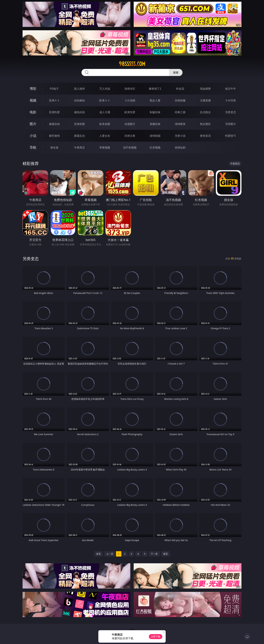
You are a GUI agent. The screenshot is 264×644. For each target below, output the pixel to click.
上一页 (110, 554)
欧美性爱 (130, 112)
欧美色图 (105, 124)
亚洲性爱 (54, 112)
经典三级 (180, 112)
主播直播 (205, 100)
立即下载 (156, 637)
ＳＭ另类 (230, 100)
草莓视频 (105, 147)
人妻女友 (105, 136)
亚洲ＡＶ (54, 100)
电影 (33, 112)
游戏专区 (130, 89)
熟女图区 (205, 124)
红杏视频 (155, 147)
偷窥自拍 (54, 124)
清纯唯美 (180, 124)
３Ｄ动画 (130, 100)
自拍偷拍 (79, 100)
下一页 (154, 554)
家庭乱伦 (79, 136)
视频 (33, 100)
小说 (33, 136)
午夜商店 (79, 147)
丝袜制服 (180, 100)
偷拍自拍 (79, 112)
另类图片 (230, 124)
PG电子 (54, 89)
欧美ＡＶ (105, 100)
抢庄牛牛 (230, 89)
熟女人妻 (155, 100)
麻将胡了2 (155, 89)
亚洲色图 (79, 124)
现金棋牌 (205, 89)
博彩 (33, 89)
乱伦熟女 (205, 112)
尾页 (166, 554)
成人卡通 (105, 112)
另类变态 (230, 112)
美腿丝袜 (155, 124)
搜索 (176, 72)
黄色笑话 (205, 136)
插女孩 (54, 147)
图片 (33, 124)
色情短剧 (180, 147)
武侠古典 (130, 136)
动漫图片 (130, 124)
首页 (98, 554)
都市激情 (54, 136)
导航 (33, 147)
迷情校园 (155, 136)
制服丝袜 (155, 112)
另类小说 (180, 136)
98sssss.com (132, 64)
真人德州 (79, 89)
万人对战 (105, 89)
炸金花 (180, 89)
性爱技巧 (230, 136)
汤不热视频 (130, 147)
